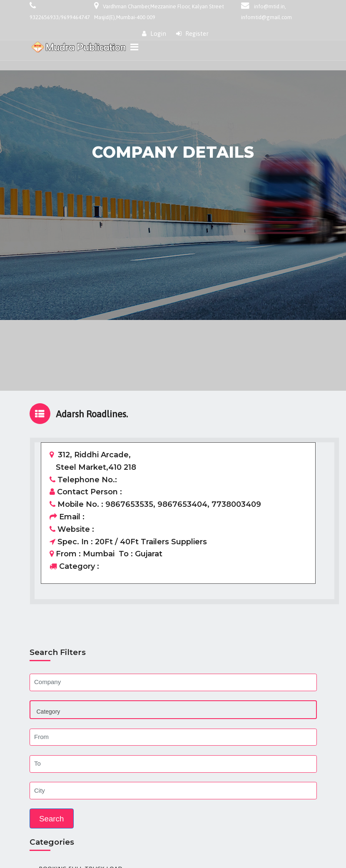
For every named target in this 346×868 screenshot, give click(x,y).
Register (192, 33)
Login (154, 33)
